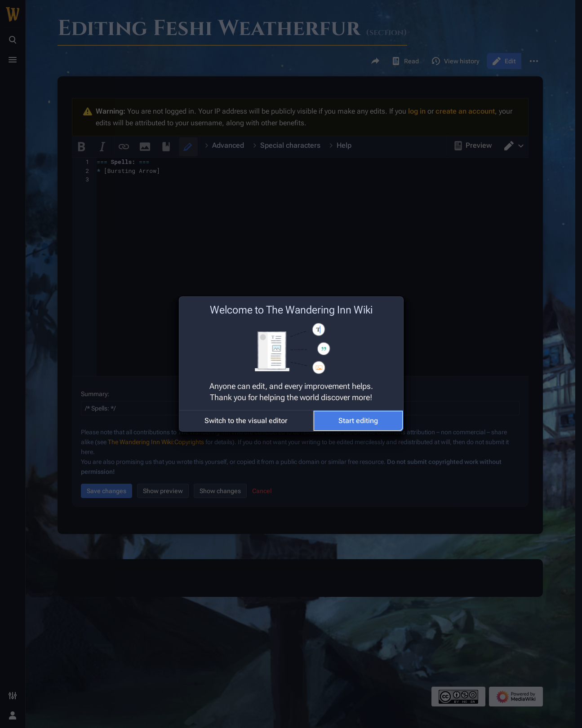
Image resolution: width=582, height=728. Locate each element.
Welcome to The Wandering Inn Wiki (291, 310)
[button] (246, 421)
